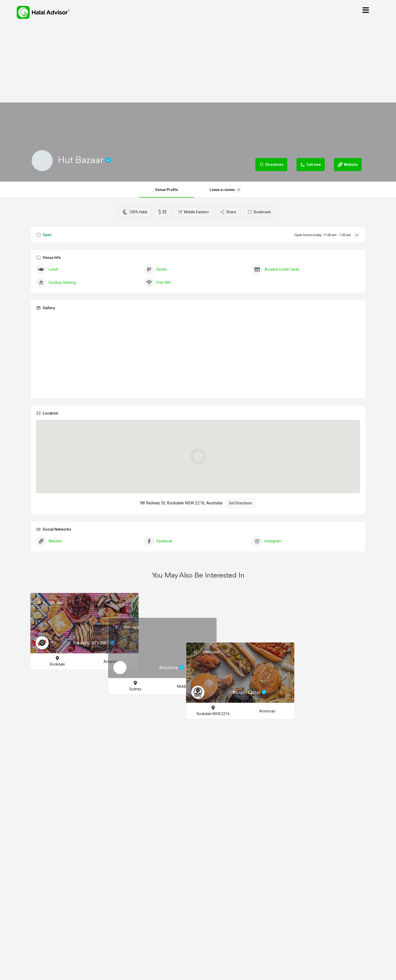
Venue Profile (167, 190)
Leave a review (225, 190)
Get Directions (240, 503)
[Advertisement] (198, 64)
